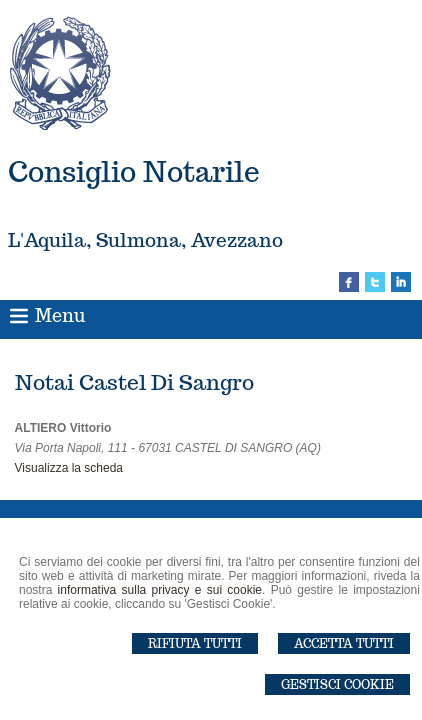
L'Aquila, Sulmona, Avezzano (145, 240)
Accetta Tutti (344, 643)
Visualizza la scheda (69, 468)
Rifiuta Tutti (195, 643)
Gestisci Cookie (337, 684)
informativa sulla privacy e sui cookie (160, 590)
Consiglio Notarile (134, 171)
